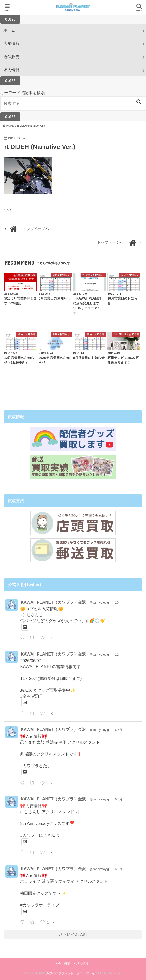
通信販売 (11, 57)
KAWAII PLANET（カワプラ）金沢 (53, 602)
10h (118, 603)
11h (118, 655)
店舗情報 (11, 43)
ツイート (12, 210)
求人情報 (11, 70)
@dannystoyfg (99, 603)
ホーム (9, 30)
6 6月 (119, 730)
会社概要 (64, 964)
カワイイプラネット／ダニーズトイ (70, 973)
